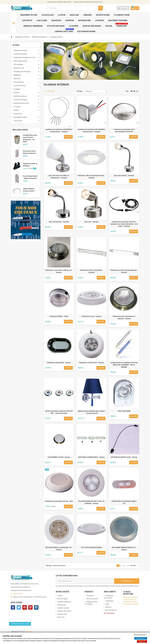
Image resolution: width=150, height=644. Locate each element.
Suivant (134, 565)
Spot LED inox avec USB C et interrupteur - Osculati (59, 177)
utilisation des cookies (64, 611)
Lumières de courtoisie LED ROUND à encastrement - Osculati (59, 130)
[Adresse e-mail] (85, 581)
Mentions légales (63, 599)
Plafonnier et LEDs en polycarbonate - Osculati (124, 271)
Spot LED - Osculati (91, 222)
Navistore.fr (29, 641)
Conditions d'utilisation (64, 602)
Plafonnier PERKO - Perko (59, 316)
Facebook (13, 623)
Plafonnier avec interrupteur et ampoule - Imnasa (124, 317)
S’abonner (127, 581)
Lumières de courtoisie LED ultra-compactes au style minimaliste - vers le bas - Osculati (124, 224)
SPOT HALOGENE (124, 411)
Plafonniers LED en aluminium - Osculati (91, 271)
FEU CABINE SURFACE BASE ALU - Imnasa (124, 549)
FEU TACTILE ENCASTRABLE (91, 547)
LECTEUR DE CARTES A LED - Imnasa (124, 457)
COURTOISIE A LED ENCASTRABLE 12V (124, 502)
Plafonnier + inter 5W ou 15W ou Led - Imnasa (59, 271)
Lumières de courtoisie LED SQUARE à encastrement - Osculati (91, 130)
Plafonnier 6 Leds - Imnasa (91, 316)
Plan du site (61, 617)
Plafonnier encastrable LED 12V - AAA (59, 501)
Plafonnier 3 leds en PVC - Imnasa (91, 363)
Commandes (109, 601)
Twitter (19, 623)
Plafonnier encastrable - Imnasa (59, 363)
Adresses (108, 607)
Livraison (60, 596)
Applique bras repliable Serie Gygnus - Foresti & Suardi (91, 412)
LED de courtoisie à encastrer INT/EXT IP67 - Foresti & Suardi (59, 412)
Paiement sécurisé (63, 608)
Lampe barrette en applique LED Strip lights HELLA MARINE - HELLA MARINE (124, 365)
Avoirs (107, 604)
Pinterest (30, 623)
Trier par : (80, 91)
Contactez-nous (62, 614)
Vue (127, 91)
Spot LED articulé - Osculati (124, 176)
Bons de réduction (111, 610)
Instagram (36, 623)
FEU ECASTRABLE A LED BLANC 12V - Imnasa (59, 549)
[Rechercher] (75, 8)
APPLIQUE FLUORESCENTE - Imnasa (91, 457)
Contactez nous (18, 610)
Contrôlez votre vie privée (20, 633)
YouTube (25, 623)
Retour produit (62, 605)
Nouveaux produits (92, 599)
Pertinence (89, 91)
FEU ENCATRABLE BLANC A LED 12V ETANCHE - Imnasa (91, 502)
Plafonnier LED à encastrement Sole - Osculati (91, 177)
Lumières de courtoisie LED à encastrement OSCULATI (124, 130)
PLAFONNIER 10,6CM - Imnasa (59, 457)
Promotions (90, 596)
